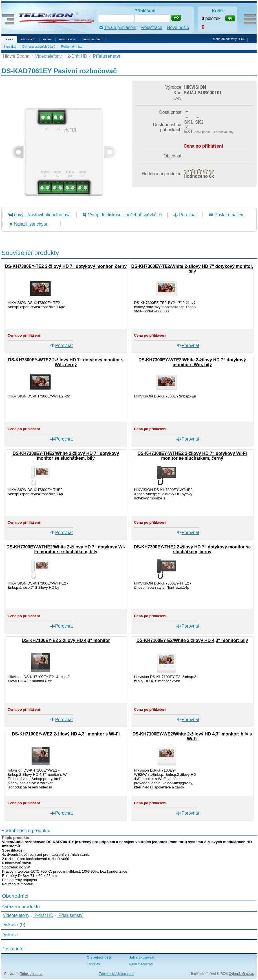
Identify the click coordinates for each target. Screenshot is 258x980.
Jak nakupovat (142, 957)
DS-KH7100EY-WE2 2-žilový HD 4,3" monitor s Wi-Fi (66, 734)
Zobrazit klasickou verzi (117, 974)
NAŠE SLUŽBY (92, 39)
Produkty (28, 39)
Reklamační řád (72, 46)
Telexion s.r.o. (31, 974)
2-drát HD (43, 915)
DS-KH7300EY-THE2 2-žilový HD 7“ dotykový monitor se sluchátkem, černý (192, 549)
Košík (47, 39)
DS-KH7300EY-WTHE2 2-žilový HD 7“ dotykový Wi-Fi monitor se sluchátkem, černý (192, 456)
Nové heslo (178, 27)
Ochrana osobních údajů (39, 46)
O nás (9, 39)
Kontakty (10, 46)
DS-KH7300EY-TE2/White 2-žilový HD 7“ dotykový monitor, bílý (192, 269)
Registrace (152, 27)
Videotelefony (16, 915)
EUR (242, 39)
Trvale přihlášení (120, 27)
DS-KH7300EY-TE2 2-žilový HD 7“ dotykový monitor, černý (66, 266)
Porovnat (188, 215)
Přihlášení (67, 39)
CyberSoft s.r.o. (241, 974)
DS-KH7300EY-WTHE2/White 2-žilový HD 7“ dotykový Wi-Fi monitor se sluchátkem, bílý (66, 549)
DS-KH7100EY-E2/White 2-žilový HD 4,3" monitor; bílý (192, 640)
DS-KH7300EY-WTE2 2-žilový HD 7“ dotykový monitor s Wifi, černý (66, 362)
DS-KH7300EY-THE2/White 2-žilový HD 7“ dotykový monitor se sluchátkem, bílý (66, 456)
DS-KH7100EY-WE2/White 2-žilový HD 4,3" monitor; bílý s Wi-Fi (192, 736)
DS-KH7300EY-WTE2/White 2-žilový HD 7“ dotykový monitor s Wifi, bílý (192, 362)
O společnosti (99, 957)
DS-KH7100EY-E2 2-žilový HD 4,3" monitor (66, 640)
